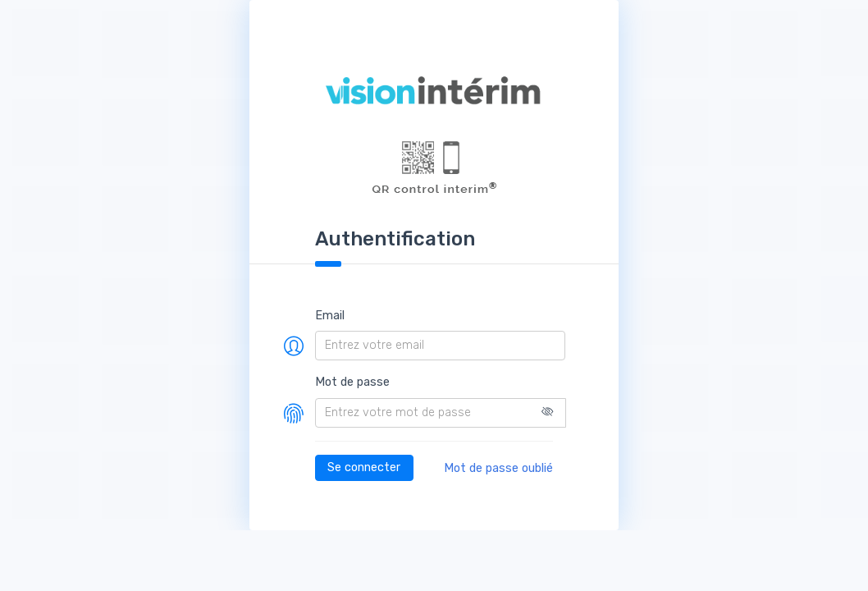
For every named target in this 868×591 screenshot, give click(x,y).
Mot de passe (352, 382)
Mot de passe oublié (498, 468)
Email (330, 316)
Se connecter (364, 467)
